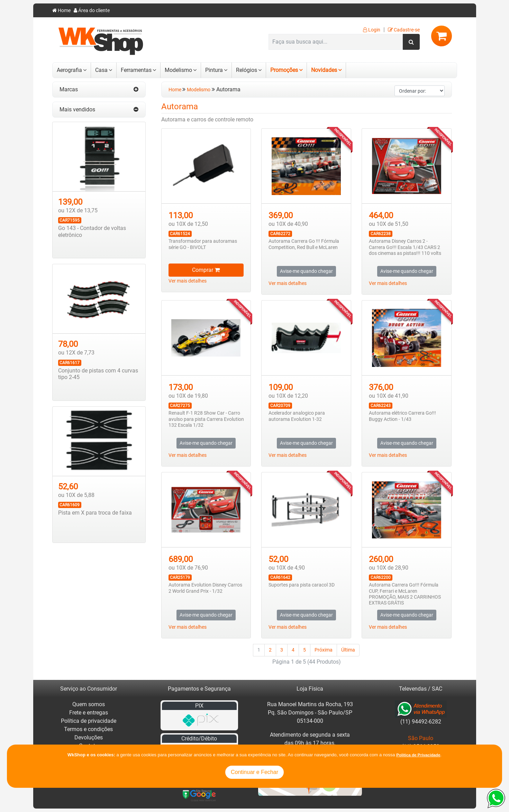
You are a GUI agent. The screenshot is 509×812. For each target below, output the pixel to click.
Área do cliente (92, 11)
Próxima (324, 650)
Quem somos (89, 704)
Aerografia (69, 70)
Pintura (214, 70)
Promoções (284, 70)
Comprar (206, 270)
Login (372, 30)
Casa (101, 70)
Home (61, 11)
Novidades (324, 70)
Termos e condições (88, 729)
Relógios (247, 70)
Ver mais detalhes (188, 281)
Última (348, 650)
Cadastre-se (404, 30)
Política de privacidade (89, 721)
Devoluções (89, 737)
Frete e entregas (89, 713)
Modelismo (178, 70)
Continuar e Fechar (254, 772)
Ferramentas (136, 70)
